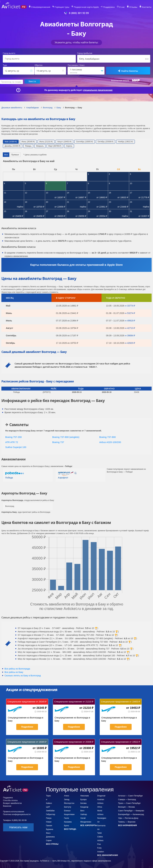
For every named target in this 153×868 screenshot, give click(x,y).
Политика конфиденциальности (17, 814)
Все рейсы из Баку (14, 672)
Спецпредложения (47, 7)
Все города (70, 829)
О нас (122, 7)
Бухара (84, 799)
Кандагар (84, 806)
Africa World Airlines (100, 810)
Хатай (83, 818)
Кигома (83, 803)
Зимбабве (50, 810)
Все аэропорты (89, 825)
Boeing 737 (58, 442)
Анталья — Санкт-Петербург (130, 795)
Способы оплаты (10, 800)
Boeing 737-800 (108, 437)
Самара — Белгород (127, 799)
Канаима (68, 821)
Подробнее (27, 726)
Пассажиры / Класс (76, 65)
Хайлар (84, 814)
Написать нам (18, 827)
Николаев (85, 795)
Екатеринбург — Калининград (131, 814)
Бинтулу (68, 806)
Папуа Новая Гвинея (49, 821)
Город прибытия (85, 53)
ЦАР (48, 806)
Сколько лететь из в (23, 675)
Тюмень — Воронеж (127, 821)
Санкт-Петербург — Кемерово (131, 810)
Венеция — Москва (126, 806)
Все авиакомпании (108, 855)
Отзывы (132, 7)
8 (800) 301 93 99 (79, 13)
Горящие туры (67, 7)
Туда (5, 65)
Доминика (50, 836)
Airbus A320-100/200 (110, 442)
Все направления (127, 825)
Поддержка (110, 7)
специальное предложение (98, 90)
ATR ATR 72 (12, 442)
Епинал (67, 810)
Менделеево (86, 821)
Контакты (145, 7)
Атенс (67, 795)
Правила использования (14, 811)
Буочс (67, 825)
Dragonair (101, 795)
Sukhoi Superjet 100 (16, 447)
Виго (82, 810)
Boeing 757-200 (13, 437)
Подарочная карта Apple (89, 7)
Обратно (39, 65)
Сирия (49, 840)
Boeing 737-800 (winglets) (66, 437)
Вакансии (7, 806)
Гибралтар (51, 814)
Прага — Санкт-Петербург (129, 803)
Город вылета (9, 53)
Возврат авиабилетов (12, 803)
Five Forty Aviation (101, 847)
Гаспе (67, 818)
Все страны (52, 844)
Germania (101, 825)
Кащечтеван (69, 814)
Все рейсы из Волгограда (17, 668)
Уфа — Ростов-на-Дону (128, 818)
